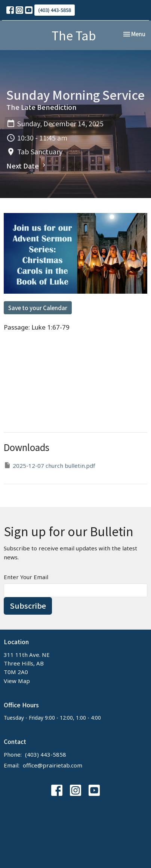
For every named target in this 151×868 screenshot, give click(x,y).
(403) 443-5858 (55, 10)
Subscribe (28, 606)
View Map (17, 681)
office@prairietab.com (53, 765)
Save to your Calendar (38, 308)
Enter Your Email (26, 577)
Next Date (27, 166)
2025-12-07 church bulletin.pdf (50, 465)
